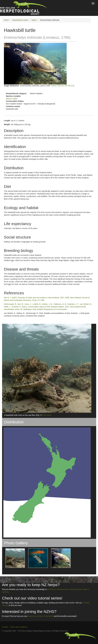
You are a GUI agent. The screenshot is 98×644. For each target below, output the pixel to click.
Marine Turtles (12, 99)
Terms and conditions (19, 627)
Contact (5, 627)
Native (34, 20)
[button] (14, 558)
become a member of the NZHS (41, 616)
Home (6, 20)
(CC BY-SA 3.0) (68, 86)
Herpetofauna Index (20, 20)
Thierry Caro (56, 86)
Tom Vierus (47, 415)
